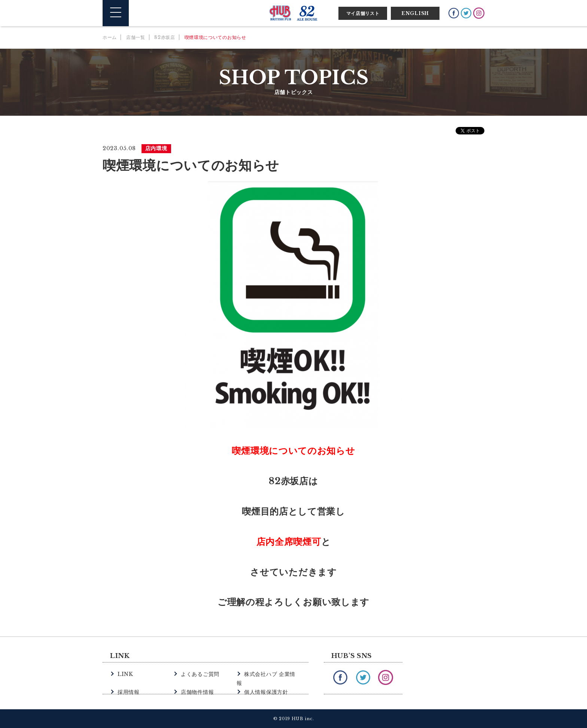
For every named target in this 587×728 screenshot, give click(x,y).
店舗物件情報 (196, 682)
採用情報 (128, 682)
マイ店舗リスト (363, 13)
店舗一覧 (136, 37)
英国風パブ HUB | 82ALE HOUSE (293, 13)
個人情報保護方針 (265, 682)
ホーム (110, 37)
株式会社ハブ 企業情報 (271, 674)
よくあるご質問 (199, 674)
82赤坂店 (165, 37)
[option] (293, 305)
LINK (125, 674)
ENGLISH (415, 13)
